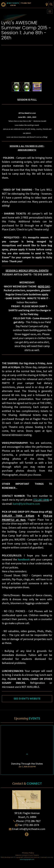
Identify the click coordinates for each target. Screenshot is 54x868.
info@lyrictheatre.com (32, 829)
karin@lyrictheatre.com (26, 504)
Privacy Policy (28, 853)
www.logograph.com (27, 859)
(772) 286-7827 (33, 821)
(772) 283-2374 (31, 825)
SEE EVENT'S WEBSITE (27, 699)
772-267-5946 (41, 500)
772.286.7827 (26, 3)
